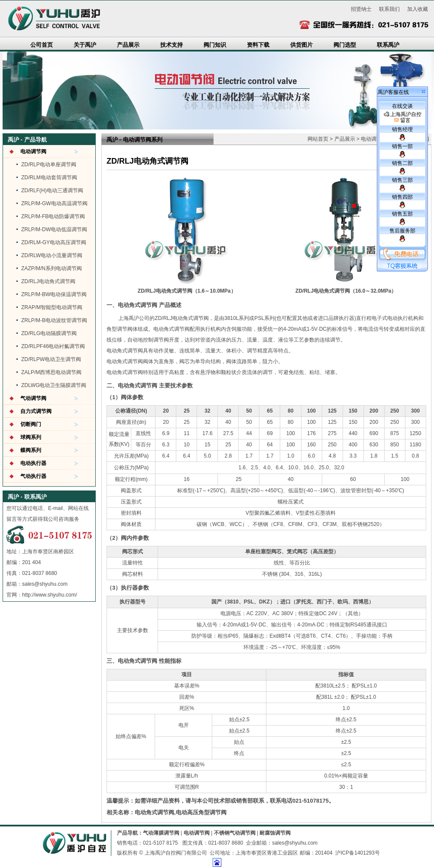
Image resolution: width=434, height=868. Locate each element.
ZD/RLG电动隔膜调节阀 (49, 333)
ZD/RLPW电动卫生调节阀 (51, 359)
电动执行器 (33, 463)
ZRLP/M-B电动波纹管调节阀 (54, 320)
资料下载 (258, 45)
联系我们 (389, 9)
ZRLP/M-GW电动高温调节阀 (54, 203)
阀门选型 (345, 45)
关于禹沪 (85, 45)
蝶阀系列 (31, 450)
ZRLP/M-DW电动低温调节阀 (54, 229)
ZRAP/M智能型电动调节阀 (52, 307)
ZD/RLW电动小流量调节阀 (52, 255)
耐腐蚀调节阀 (275, 833)
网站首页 (318, 139)
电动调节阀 (33, 152)
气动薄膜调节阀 (161, 833)
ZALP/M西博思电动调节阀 (51, 372)
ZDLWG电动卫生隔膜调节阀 (54, 385)
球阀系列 (31, 437)
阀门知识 (215, 45)
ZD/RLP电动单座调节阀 (49, 165)
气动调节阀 (33, 398)
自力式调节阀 (36, 411)
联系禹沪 (388, 45)
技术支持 (172, 45)
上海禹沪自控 (403, 117)
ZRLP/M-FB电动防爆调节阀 (53, 216)
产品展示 (128, 45)
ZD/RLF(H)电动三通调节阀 (52, 190)
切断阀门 (31, 424)
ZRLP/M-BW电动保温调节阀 (54, 294)
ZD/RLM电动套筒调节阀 (49, 177)
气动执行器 (33, 476)
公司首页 (42, 45)
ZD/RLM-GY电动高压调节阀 (54, 242)
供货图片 (301, 45)
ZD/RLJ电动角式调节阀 (48, 281)
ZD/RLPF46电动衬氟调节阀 (53, 346)
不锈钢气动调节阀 (235, 833)
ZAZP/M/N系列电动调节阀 (52, 268)
